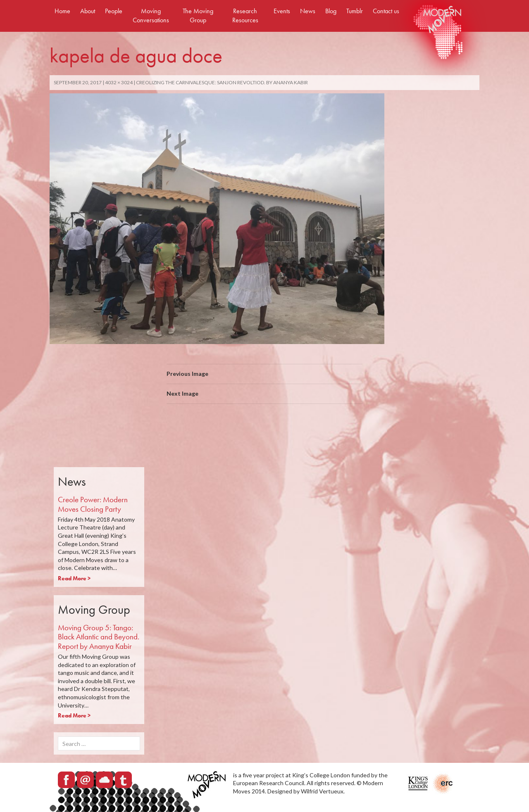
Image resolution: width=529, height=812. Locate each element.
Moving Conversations (151, 15)
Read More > (74, 578)
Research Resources (245, 15)
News (308, 11)
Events (282, 11)
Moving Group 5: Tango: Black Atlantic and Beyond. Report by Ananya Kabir (99, 637)
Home (62, 11)
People (114, 11)
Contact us (386, 11)
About (88, 11)
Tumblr (355, 11)
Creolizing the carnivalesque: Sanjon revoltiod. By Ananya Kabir (222, 82)
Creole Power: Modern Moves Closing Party (93, 504)
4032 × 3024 (119, 82)
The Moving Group (198, 15)
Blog (331, 11)
